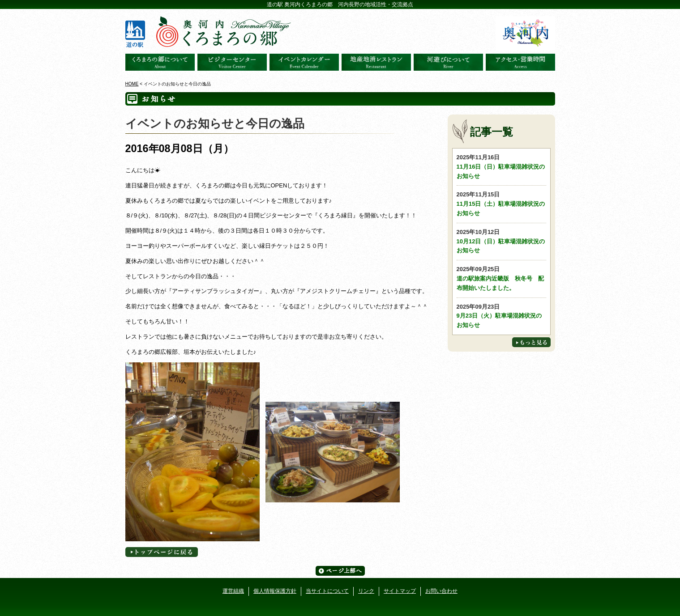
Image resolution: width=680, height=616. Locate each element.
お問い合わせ (441, 591)
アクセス (520, 62)
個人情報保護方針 (275, 591)
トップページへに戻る (162, 552)
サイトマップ (400, 591)
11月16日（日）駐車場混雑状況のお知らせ (501, 166)
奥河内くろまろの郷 (160, 62)
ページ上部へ (340, 571)
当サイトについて (327, 591)
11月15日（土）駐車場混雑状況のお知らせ (501, 203)
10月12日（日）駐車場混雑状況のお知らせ (501, 241)
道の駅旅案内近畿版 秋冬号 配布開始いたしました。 (501, 278)
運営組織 (233, 591)
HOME (132, 84)
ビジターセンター (232, 62)
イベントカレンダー (304, 62)
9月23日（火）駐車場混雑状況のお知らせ (501, 316)
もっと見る (531, 342)
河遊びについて (448, 62)
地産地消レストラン (376, 62)
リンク (366, 591)
